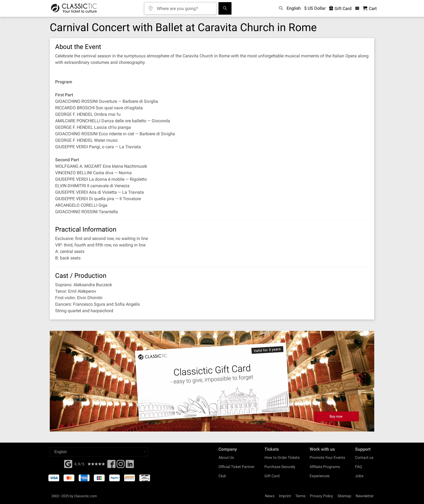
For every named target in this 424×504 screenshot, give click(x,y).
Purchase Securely (280, 467)
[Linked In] (130, 466)
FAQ (359, 467)
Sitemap (344, 496)
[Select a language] (99, 452)
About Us (226, 457)
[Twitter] (121, 466)
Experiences (320, 476)
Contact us (364, 457)
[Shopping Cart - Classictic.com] (370, 9)
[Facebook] (68, 463)
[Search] (225, 8)
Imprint (285, 496)
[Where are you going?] (184, 7)
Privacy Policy (322, 496)
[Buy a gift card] (212, 381)
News (270, 496)
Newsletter (365, 496)
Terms (300, 496)
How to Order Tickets (282, 457)
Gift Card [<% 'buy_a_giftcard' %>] (340, 9)
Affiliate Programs (325, 467)
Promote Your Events (327, 457)
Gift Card (272, 476)
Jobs (359, 476)
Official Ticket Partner (236, 467)
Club (222, 476)
